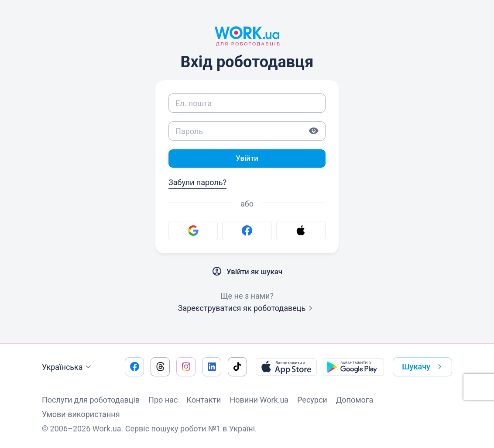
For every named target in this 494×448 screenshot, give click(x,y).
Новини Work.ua (259, 400)
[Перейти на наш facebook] (134, 367)
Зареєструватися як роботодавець (247, 309)
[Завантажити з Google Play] (353, 367)
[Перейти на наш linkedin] (212, 367)
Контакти (204, 400)
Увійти (247, 159)
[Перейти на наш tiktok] (237, 367)
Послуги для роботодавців (91, 400)
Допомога (355, 400)
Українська (68, 367)
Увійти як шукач (247, 272)
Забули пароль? (197, 183)
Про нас (163, 400)
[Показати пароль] (314, 131)
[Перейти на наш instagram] (186, 367)
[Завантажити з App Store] (286, 367)
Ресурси (312, 400)
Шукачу (424, 367)
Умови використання (81, 414)
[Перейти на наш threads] (160, 367)
